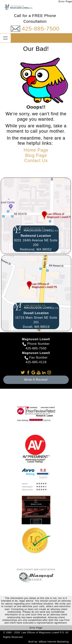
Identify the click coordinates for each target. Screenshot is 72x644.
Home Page (36, 150)
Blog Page (36, 155)
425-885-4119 (36, 362)
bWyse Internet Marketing (54, 642)
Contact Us (36, 161)
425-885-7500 (41, 29)
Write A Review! (36, 380)
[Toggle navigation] (5, 38)
